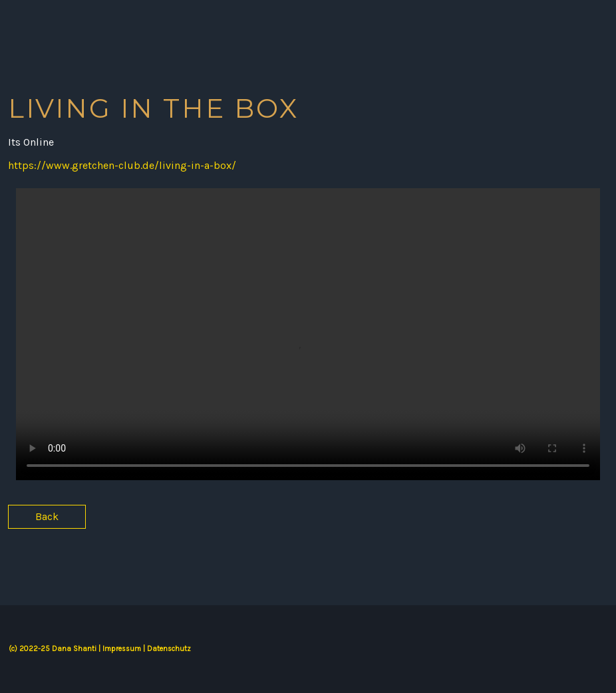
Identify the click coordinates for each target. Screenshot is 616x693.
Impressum (122, 649)
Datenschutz (169, 649)
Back (47, 516)
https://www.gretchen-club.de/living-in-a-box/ (122, 165)
